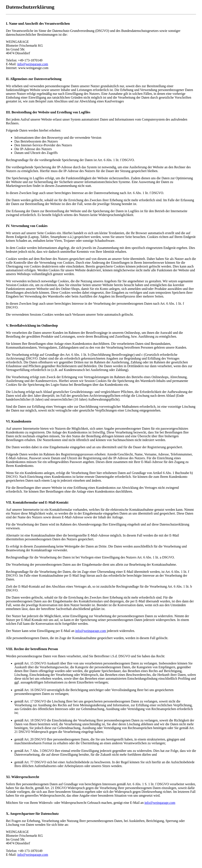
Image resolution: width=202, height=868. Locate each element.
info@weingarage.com (33, 64)
